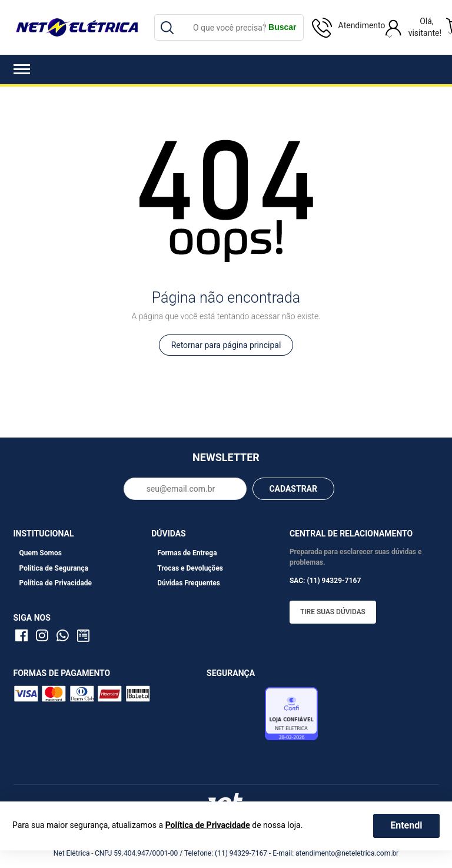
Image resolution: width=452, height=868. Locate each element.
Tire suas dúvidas (333, 612)
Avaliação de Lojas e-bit (234, 717)
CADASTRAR (293, 489)
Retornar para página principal (226, 345)
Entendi (406, 825)
